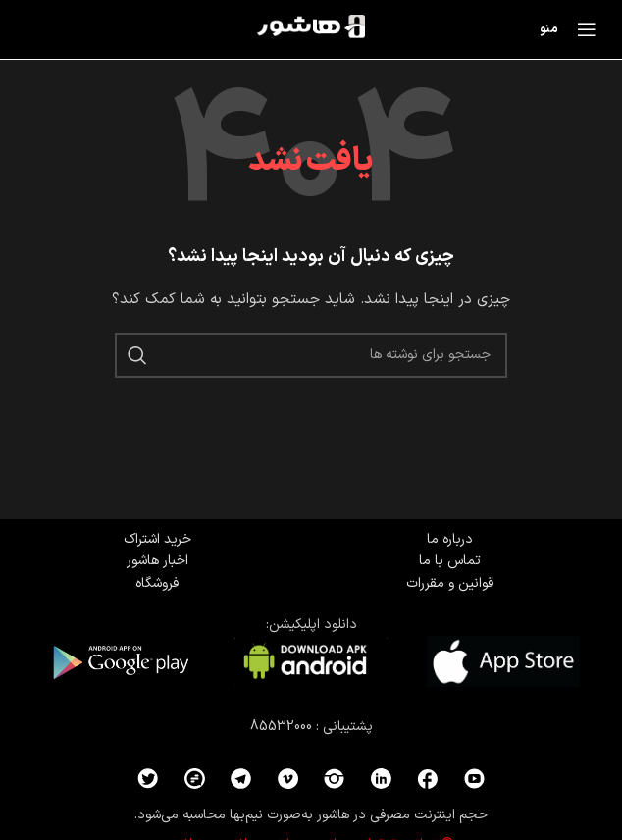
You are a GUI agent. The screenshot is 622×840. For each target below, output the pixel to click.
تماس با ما (450, 561)
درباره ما (450, 539)
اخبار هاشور (157, 561)
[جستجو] (311, 355)
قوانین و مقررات (450, 583)
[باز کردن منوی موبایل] (573, 29)
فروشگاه (157, 583)
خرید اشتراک (157, 539)
